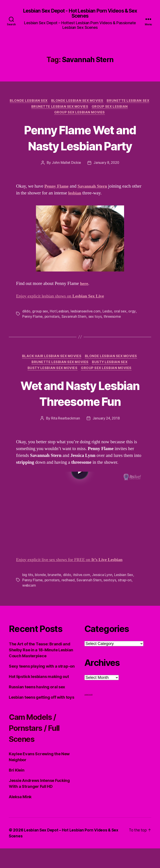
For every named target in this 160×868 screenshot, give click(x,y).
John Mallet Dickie (66, 165)
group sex (40, 314)
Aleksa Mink (20, 816)
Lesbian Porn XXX (88, 714)
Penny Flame (33, 319)
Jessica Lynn (104, 595)
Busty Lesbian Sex (111, 365)
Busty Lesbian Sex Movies (52, 372)
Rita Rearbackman (65, 438)
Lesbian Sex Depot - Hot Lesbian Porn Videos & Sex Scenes (80, 14)
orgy (134, 314)
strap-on (126, 600)
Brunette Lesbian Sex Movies (104, 108)
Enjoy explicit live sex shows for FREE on (73, 579)
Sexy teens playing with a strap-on (42, 686)
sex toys (96, 319)
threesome (114, 319)
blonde (41, 595)
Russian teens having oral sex (37, 706)
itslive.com (83, 595)
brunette (55, 595)
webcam (29, 605)
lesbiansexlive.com (87, 314)
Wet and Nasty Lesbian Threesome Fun (80, 405)
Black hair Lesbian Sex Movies (51, 359)
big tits (28, 595)
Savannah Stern (75, 319)
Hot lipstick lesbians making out (39, 696)
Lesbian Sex (126, 595)
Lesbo (109, 314)
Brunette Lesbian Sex (49, 108)
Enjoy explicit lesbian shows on (63, 298)
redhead (69, 600)
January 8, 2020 (107, 165)
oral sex (122, 314)
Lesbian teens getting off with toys (42, 717)
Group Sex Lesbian (52, 115)
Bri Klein (17, 790)
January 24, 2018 (106, 438)
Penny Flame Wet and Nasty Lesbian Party (80, 140)
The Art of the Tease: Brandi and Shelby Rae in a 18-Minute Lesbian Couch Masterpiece (41, 669)
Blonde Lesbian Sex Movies (101, 102)
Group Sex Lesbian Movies (100, 115)
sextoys (111, 600)
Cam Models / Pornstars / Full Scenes (38, 747)
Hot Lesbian (60, 314)
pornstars (53, 319)
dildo (26, 314)
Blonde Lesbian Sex (51, 102)
